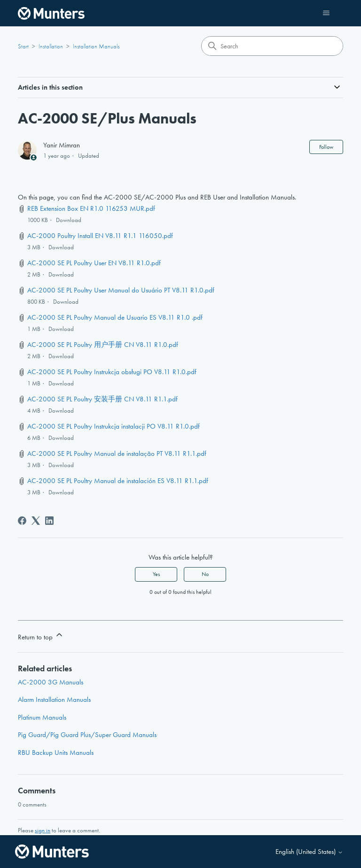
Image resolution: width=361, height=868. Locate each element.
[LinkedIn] (49, 521)
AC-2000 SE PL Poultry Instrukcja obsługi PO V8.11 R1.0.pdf (112, 372)
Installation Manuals (96, 46)
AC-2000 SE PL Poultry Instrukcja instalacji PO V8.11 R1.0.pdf (114, 426)
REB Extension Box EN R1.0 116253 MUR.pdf (91, 208)
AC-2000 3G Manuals (51, 682)
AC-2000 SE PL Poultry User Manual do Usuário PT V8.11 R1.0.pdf (121, 290)
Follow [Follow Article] (326, 147)
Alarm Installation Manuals (54, 699)
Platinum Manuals (42, 717)
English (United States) (309, 852)
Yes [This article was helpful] (156, 574)
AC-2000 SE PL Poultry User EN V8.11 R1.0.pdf (94, 263)
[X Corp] (36, 521)
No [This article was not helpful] (205, 574)
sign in (43, 830)
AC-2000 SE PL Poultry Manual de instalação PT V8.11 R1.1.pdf (117, 453)
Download (69, 220)
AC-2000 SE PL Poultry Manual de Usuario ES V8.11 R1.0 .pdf (115, 317)
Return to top (41, 636)
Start (23, 46)
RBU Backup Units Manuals (56, 753)
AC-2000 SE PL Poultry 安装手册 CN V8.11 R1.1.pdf (102, 399)
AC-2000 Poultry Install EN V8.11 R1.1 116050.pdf (100, 236)
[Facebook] (22, 521)
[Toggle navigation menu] (326, 13)
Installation (51, 46)
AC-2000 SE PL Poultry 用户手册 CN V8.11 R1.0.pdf (103, 345)
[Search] (272, 46)
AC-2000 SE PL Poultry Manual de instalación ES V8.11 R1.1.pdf (118, 481)
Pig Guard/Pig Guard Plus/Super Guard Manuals (87, 735)
